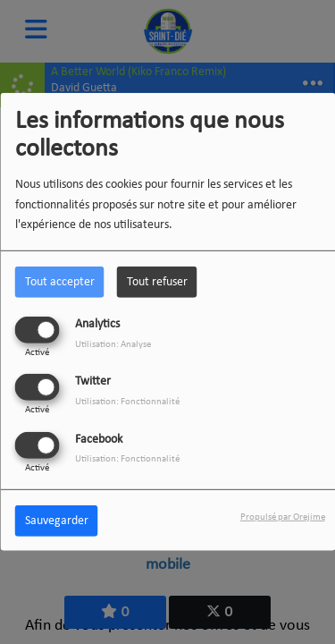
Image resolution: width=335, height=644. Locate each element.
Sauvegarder (57, 520)
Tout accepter (60, 282)
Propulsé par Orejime (283, 517)
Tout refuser (157, 282)
